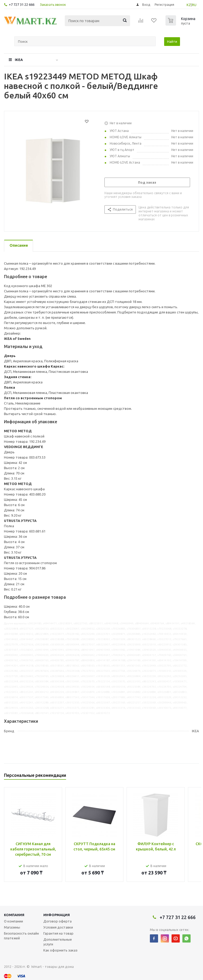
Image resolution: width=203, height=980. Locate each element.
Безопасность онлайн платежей (21, 936)
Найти (172, 41)
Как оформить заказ (60, 950)
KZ (189, 5)
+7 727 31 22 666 (22, 4)
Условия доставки (58, 927)
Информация (57, 915)
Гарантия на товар (58, 933)
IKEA (19, 60)
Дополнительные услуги (58, 942)
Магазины (12, 927)
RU (194, 5)
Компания (14, 915)
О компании (13, 921)
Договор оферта (57, 921)
